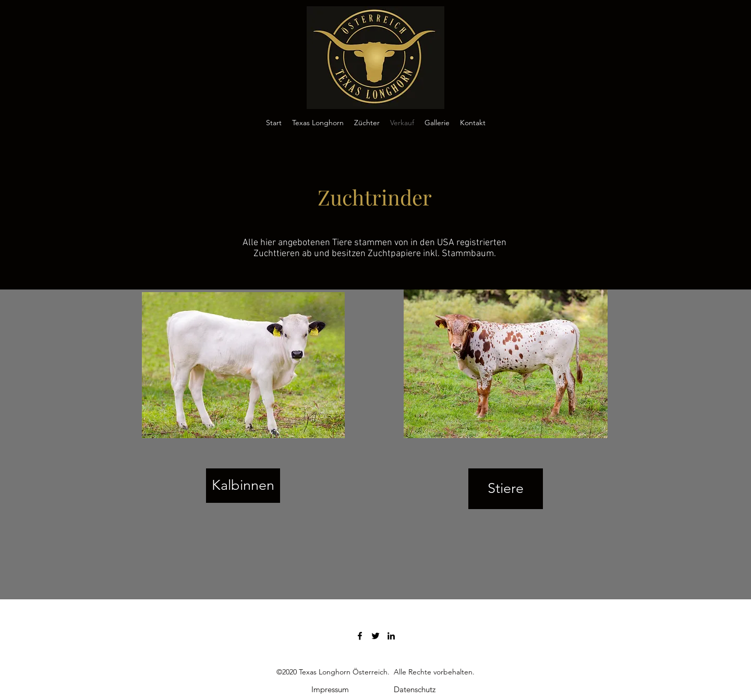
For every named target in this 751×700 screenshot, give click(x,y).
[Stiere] (506, 489)
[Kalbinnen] (243, 486)
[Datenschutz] (415, 690)
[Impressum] (330, 690)
